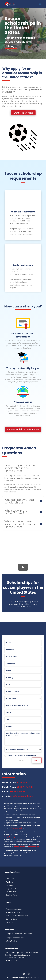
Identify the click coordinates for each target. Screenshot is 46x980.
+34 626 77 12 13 (25, 787)
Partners (9, 885)
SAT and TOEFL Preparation (17, 916)
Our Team (10, 879)
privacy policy (20, 847)
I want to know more (23, 113)
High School (11, 922)
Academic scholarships (15, 912)
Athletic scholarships (14, 909)
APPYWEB (19, 977)
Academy (9, 882)
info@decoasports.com (22, 796)
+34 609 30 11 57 (25, 783)
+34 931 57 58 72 (12, 961)
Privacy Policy (31, 756)
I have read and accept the (20, 756)
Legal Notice (11, 888)
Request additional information (23, 429)
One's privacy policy (16, 828)
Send (37, 760)
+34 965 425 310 (18, 792)
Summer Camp (12, 919)
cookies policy (33, 847)
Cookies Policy (12, 895)
